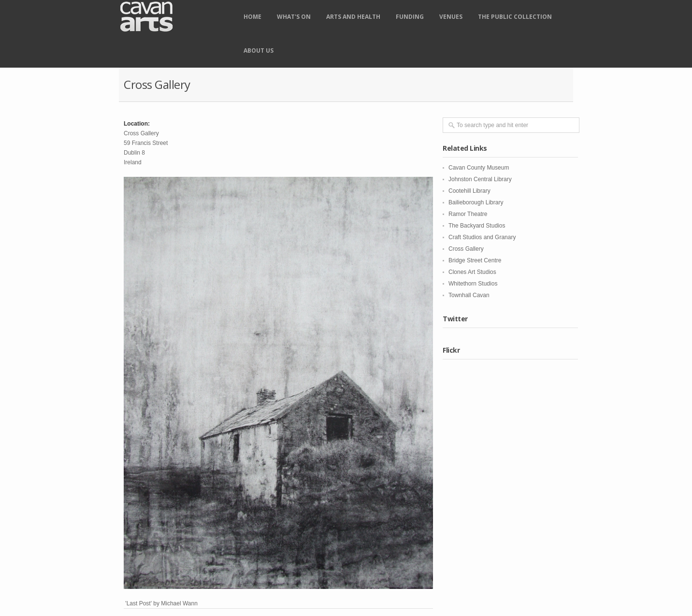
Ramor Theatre (468, 214)
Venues (451, 17)
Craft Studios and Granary (482, 237)
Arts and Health (353, 17)
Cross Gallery (466, 249)
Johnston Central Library (480, 179)
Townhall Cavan (469, 295)
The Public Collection (515, 17)
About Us (259, 50)
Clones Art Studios (472, 272)
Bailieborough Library (476, 202)
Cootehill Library (469, 191)
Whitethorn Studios (473, 284)
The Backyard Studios (477, 226)
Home (252, 17)
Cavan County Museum (479, 168)
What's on (294, 17)
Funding (410, 17)
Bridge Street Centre (475, 260)
